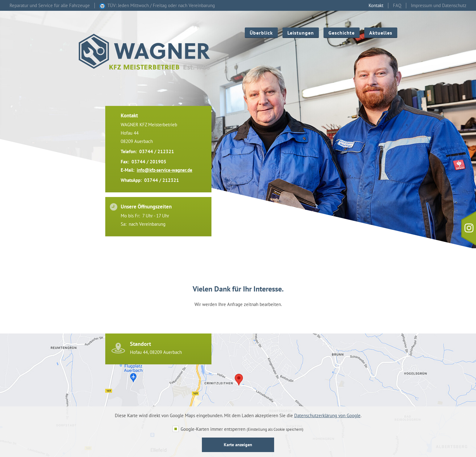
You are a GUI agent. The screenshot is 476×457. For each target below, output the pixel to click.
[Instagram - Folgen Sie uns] (469, 228)
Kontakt (376, 6)
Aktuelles (381, 33)
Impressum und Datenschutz (439, 6)
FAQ (397, 6)
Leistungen (301, 33)
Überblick (261, 33)
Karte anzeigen (238, 445)
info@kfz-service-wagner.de (165, 170)
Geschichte (342, 33)
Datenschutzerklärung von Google (327, 415)
